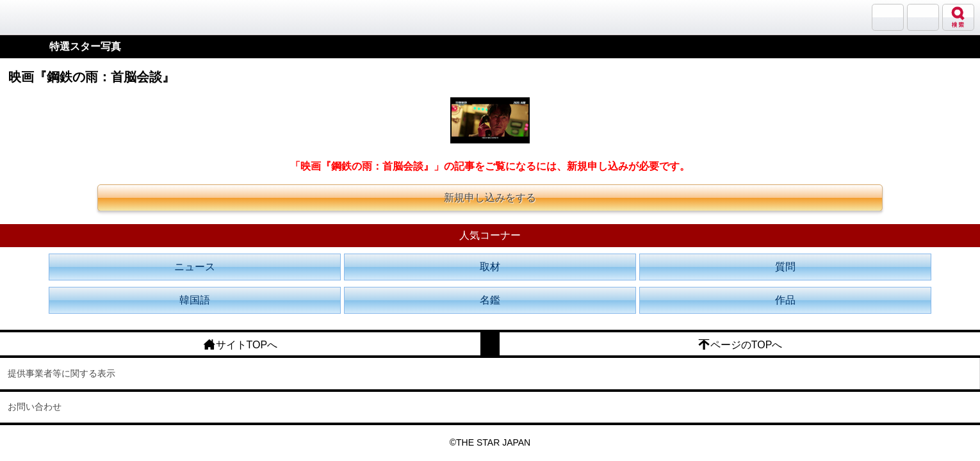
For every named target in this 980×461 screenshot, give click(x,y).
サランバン (888, 17)
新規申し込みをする (490, 198)
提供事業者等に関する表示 (61, 373)
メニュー (923, 17)
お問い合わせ (35, 407)
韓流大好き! (43, 17)
